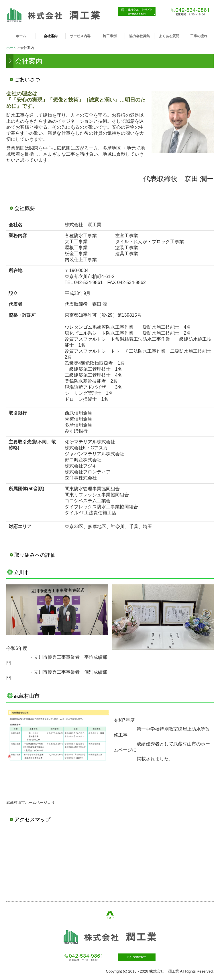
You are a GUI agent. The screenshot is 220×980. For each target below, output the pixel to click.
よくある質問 (169, 36)
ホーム (21, 36)
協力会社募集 (140, 36)
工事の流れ (199, 36)
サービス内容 (80, 36)
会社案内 (51, 36)
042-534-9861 (89, 282)
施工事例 (110, 36)
